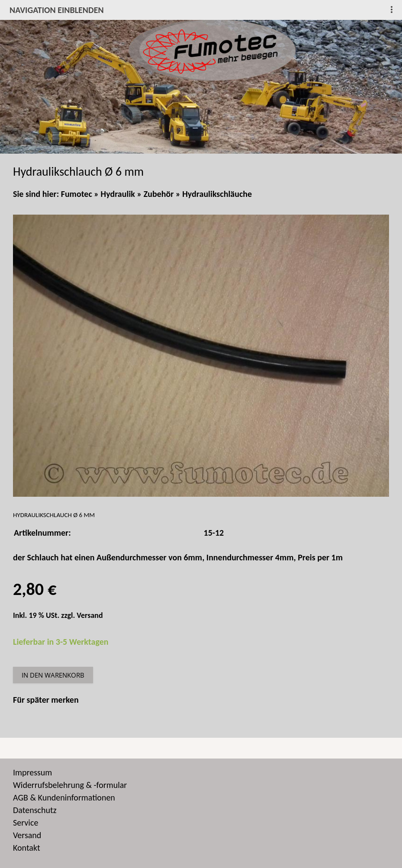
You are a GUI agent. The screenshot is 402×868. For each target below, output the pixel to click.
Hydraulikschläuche (217, 194)
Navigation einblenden (57, 10)
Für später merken (46, 700)
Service (26, 823)
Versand (90, 615)
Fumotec (77, 194)
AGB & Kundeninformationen (64, 797)
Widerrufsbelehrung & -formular (70, 785)
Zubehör (159, 194)
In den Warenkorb (53, 675)
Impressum (32, 772)
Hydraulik (118, 194)
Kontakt (27, 848)
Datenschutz (35, 810)
